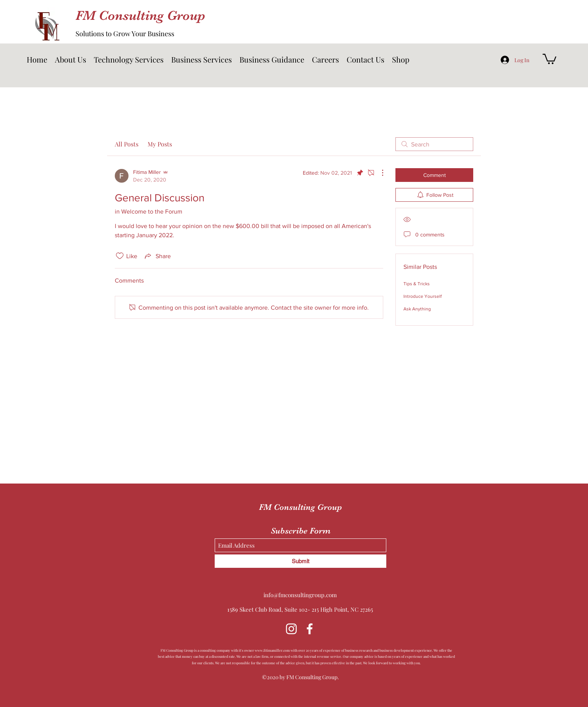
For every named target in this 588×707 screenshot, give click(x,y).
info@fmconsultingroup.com (300, 595)
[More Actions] (379, 173)
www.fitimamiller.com (272, 650)
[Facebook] (310, 629)
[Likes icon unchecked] (120, 256)
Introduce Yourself (423, 296)
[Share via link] (157, 256)
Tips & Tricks (417, 284)
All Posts (127, 144)
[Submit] (300, 561)
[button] (129, 59)
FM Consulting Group (140, 15)
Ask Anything (417, 309)
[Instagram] (291, 629)
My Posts (160, 144)
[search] (434, 144)
